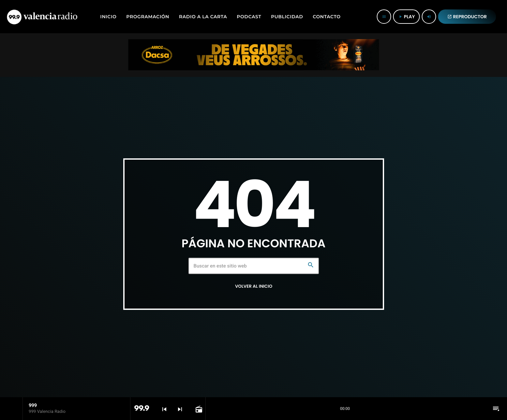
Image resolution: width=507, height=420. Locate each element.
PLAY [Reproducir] (407, 17)
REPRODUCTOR (467, 17)
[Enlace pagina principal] (42, 17)
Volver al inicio (254, 286)
